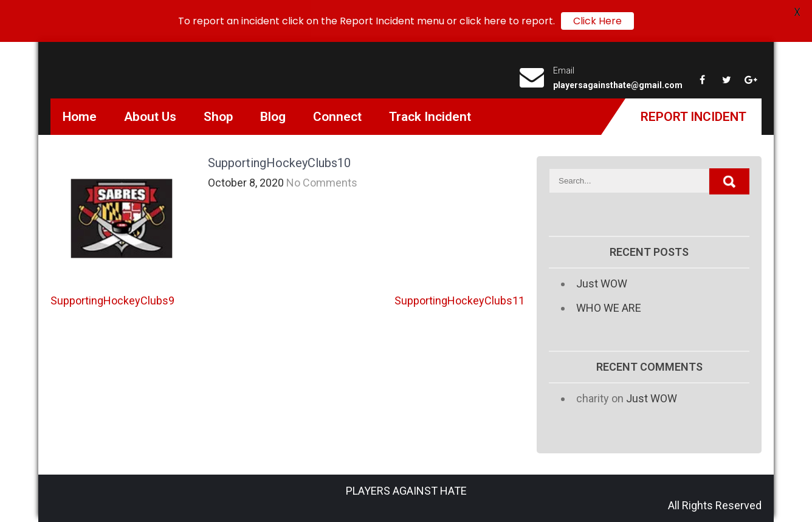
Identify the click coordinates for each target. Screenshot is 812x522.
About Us (150, 117)
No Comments (322, 183)
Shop (218, 117)
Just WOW (602, 283)
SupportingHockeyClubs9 (112, 300)
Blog (273, 117)
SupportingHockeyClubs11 (459, 300)
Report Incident (693, 117)
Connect (337, 117)
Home (80, 117)
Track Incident (430, 117)
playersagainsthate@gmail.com (618, 85)
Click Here (597, 21)
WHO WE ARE (609, 308)
